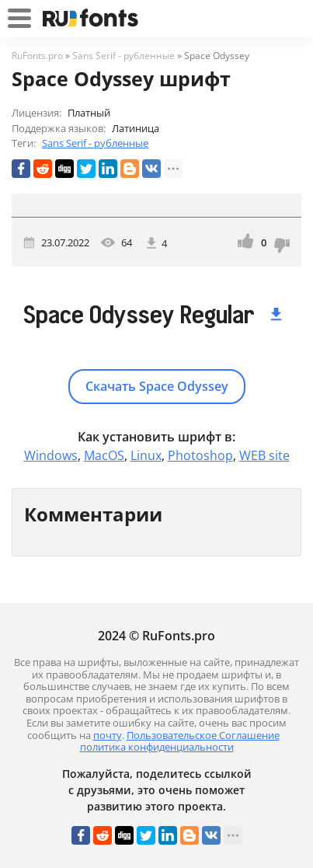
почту (108, 735)
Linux (146, 455)
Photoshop (200, 455)
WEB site (264, 455)
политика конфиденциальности (157, 747)
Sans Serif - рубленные (95, 143)
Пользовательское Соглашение (203, 735)
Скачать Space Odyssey (157, 386)
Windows (51, 455)
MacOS (104, 455)
